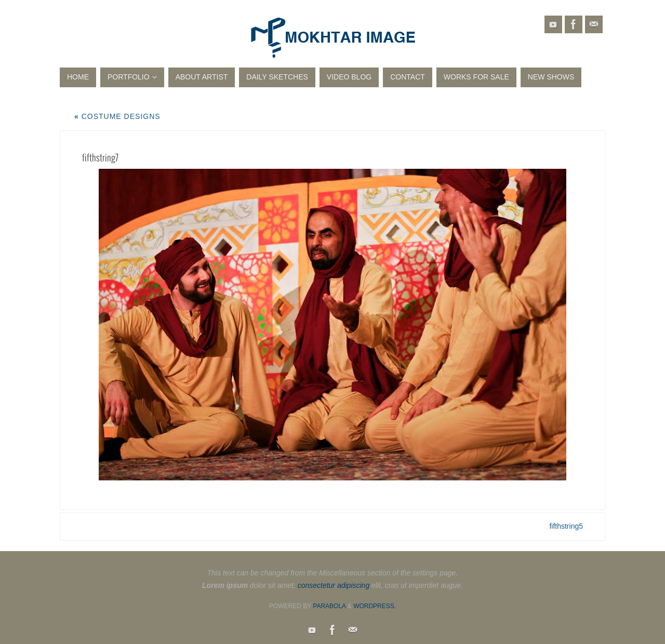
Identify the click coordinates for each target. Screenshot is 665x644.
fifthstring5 (566, 526)
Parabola (329, 606)
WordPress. (375, 606)
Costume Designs (117, 116)
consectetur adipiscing (334, 585)
